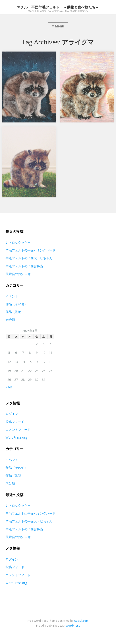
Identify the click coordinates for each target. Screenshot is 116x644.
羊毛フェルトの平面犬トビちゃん (29, 258)
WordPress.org (16, 437)
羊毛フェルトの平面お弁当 (24, 266)
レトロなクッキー (18, 242)
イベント (12, 296)
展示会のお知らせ (18, 274)
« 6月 (9, 387)
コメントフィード (18, 430)
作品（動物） (15, 312)
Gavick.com (81, 621)
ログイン (12, 414)
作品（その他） (17, 304)
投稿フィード (15, 422)
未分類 (10, 320)
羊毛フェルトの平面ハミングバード (31, 250)
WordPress (73, 626)
